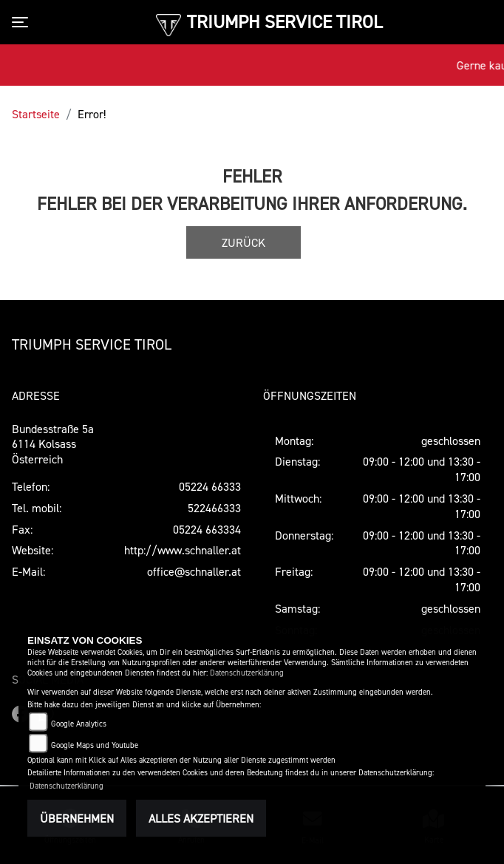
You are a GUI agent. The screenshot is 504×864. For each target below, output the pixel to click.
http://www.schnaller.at (183, 550)
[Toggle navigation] (23, 22)
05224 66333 (210, 486)
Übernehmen (77, 818)
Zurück (244, 242)
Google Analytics (79, 724)
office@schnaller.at (194, 571)
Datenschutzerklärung (247, 673)
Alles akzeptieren (201, 818)
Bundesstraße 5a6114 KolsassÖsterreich (53, 444)
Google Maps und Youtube (95, 745)
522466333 (214, 508)
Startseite (36, 114)
